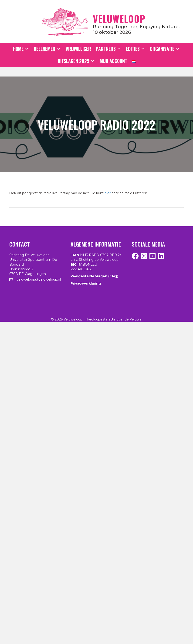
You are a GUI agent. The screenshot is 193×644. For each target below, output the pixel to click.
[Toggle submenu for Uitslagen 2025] (93, 61)
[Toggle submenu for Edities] (143, 49)
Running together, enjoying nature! (136, 27)
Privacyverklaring (86, 283)
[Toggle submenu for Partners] (119, 49)
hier (108, 193)
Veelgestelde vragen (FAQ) (94, 276)
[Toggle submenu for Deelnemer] (59, 49)
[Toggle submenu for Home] (27, 49)
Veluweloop (119, 19)
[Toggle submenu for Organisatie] (178, 49)
